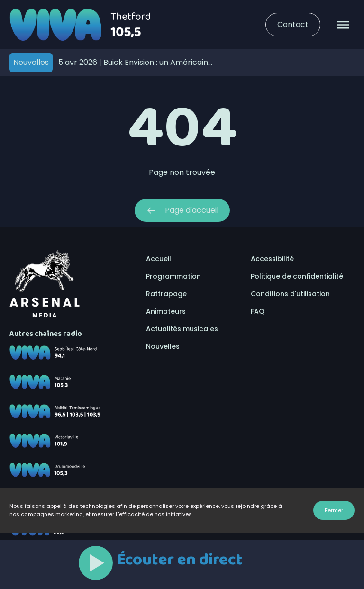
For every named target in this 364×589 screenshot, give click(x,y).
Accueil (159, 259)
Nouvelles (163, 346)
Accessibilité (272, 259)
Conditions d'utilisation (290, 294)
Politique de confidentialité (297, 276)
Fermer (334, 510)
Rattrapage (166, 294)
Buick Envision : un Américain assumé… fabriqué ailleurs (133, 62)
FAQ (258, 311)
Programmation (173, 276)
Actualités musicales (182, 329)
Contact (293, 24)
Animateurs (166, 311)
